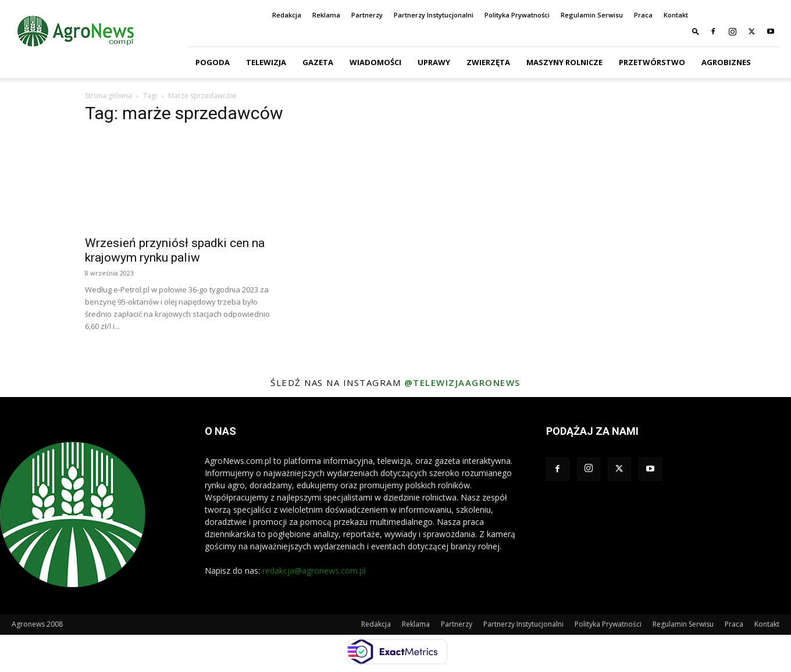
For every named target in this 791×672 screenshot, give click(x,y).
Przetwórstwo (652, 62)
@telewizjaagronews (462, 383)
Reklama (326, 15)
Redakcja (287, 15)
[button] (696, 31)
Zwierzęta (488, 62)
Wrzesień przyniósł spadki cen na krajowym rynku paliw (175, 250)
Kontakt (676, 15)
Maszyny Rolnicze (564, 62)
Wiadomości (375, 62)
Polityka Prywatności (517, 15)
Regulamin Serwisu (592, 15)
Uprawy (434, 62)
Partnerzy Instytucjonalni (434, 15)
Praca (643, 15)
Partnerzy (367, 15)
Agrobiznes (726, 62)
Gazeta (318, 62)
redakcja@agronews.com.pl (314, 571)
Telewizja (266, 62)
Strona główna (108, 96)
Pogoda (213, 62)
